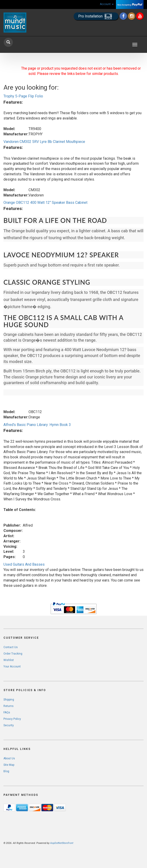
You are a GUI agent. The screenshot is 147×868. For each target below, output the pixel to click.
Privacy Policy (12, 719)
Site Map (9, 765)
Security (9, 725)
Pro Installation (96, 16)
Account (107, 4)
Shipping (9, 700)
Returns (9, 706)
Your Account (12, 667)
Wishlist (9, 660)
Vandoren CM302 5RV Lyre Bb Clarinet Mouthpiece (44, 142)
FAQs (7, 712)
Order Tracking (13, 654)
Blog (6, 771)
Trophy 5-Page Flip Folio (23, 96)
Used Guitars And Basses (24, 564)
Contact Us (11, 647)
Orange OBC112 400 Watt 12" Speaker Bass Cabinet (45, 203)
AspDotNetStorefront (62, 843)
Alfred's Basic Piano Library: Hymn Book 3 (37, 425)
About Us (9, 758)
